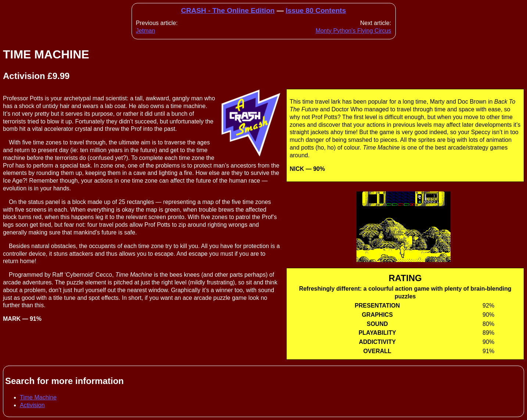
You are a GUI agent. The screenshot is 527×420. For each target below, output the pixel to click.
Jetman (146, 31)
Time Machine (38, 397)
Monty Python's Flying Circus (354, 31)
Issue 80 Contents (316, 10)
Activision (32, 405)
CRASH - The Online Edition (228, 10)
